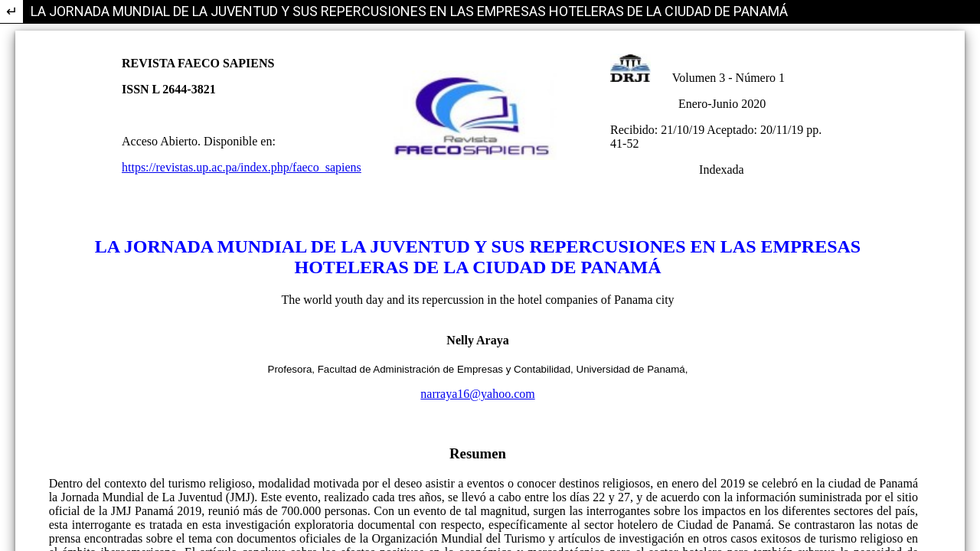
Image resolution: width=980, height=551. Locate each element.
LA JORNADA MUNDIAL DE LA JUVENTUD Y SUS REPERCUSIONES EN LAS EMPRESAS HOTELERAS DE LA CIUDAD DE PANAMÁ (409, 11)
